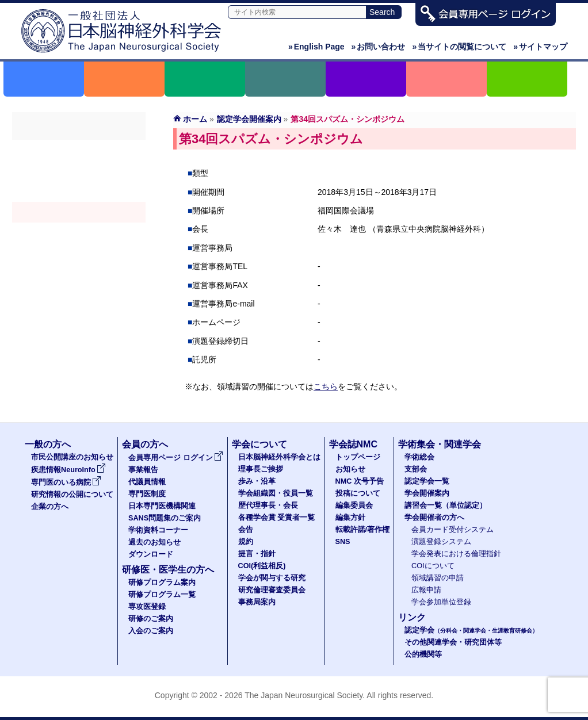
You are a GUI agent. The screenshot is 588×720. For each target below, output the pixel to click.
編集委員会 (354, 505)
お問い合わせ (379, 47)
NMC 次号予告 (360, 481)
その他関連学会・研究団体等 (453, 642)
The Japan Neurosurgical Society (303, 695)
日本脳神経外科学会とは (279, 457)
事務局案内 (257, 602)
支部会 (79, 171)
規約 (246, 542)
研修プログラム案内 (162, 583)
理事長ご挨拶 (261, 469)
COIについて (433, 566)
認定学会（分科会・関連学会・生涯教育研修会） (79, 192)
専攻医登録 (147, 607)
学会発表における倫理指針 (456, 554)
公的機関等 (423, 654)
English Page (316, 47)
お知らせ (350, 469)
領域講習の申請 (438, 578)
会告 (246, 530)
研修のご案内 (151, 619)
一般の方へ (48, 444)
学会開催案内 (79, 212)
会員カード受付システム (453, 530)
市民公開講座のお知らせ (72, 457)
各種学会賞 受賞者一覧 (277, 518)
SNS (343, 542)
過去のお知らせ (154, 542)
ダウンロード (151, 554)
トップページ (358, 457)
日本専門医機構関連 (162, 506)
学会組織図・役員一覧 (276, 493)
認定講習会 (79, 233)
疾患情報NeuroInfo (68, 470)
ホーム (195, 119)
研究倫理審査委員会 (272, 590)
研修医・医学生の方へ (168, 570)
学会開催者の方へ (79, 254)
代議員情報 (147, 482)
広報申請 (426, 590)
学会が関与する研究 (272, 578)
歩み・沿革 (257, 481)
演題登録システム (441, 542)
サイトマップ (540, 47)
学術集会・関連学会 (440, 444)
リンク (412, 617)
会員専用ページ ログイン (176, 458)
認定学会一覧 (427, 481)
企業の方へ (50, 507)
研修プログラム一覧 (162, 595)
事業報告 (143, 470)
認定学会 (471, 630)
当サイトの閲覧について (459, 47)
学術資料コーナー (158, 530)
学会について (259, 444)
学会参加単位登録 (441, 602)
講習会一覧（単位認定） (446, 505)
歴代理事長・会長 (268, 505)
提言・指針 (257, 554)
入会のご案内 (151, 631)
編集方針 (350, 518)
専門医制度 (147, 494)
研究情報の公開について (72, 495)
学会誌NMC (353, 444)
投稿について (358, 493)
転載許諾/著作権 (363, 530)
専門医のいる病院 (66, 482)
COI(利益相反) (262, 566)
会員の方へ (145, 444)
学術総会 (79, 150)
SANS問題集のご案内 (165, 518)
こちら (326, 386)
